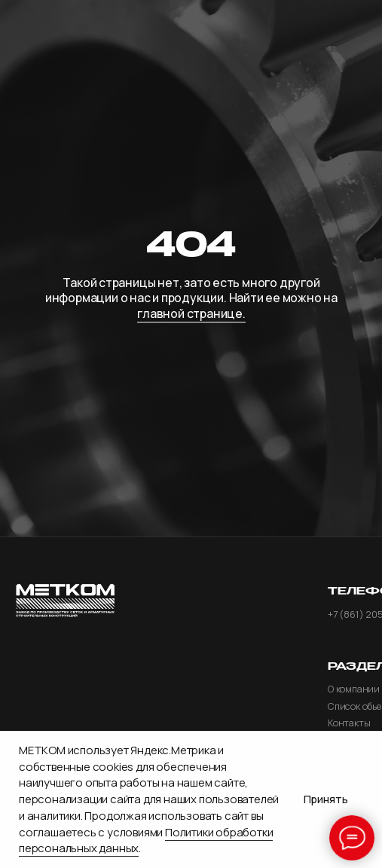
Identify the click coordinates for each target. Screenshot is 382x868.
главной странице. (191, 313)
